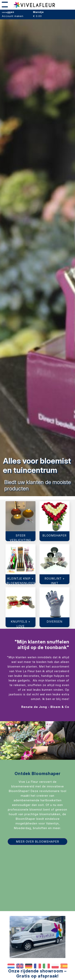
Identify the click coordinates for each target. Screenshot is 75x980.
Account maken (13, 16)
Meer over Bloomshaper (37, 842)
